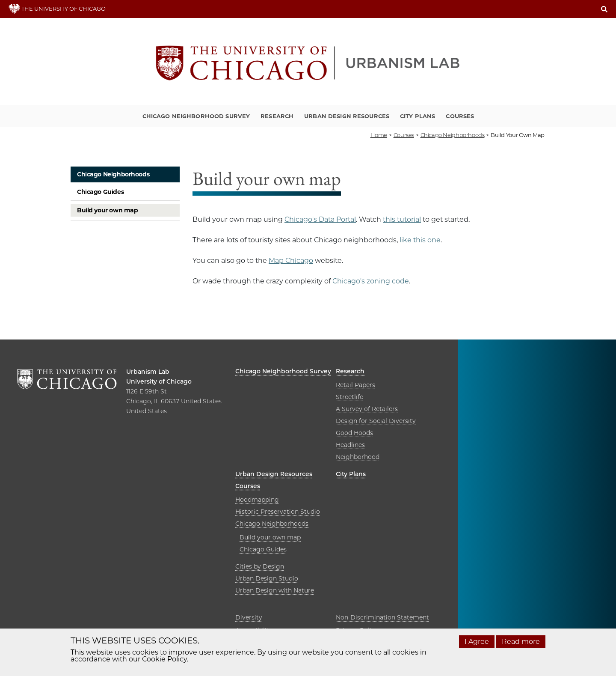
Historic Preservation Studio (278, 512)
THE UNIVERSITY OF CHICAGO (57, 9)
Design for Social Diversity (376, 421)
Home (379, 135)
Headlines (350, 445)
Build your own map (107, 210)
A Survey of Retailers (367, 409)
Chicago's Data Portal (320, 219)
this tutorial (402, 219)
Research (277, 116)
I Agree (477, 642)
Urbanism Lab (148, 372)
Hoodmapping (257, 500)
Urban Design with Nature (275, 590)
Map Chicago (291, 261)
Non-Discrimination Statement (382, 617)
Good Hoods (354, 433)
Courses (460, 116)
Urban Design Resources (347, 116)
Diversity (249, 617)
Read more (521, 642)
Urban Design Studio (267, 578)
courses (404, 135)
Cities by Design (260, 566)
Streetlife (349, 397)
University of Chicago (159, 381)
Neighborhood (358, 457)
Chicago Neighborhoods (113, 174)
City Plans (418, 116)
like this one (420, 240)
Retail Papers (355, 385)
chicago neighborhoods (453, 135)
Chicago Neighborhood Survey (196, 116)
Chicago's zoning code (371, 281)
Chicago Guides (100, 192)
